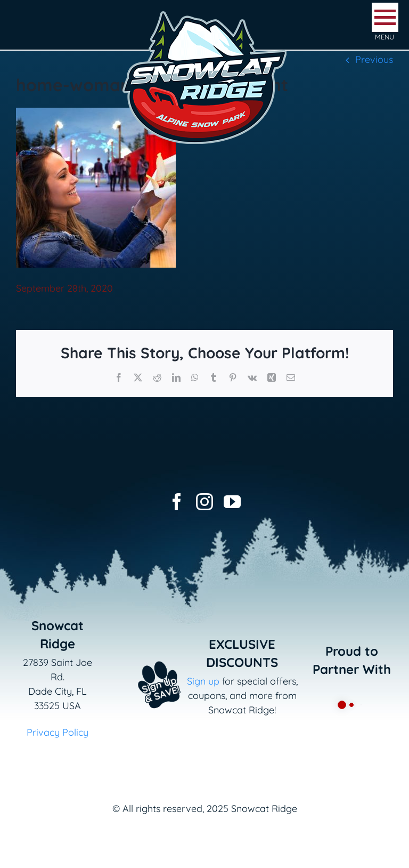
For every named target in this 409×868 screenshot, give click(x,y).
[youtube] (232, 502)
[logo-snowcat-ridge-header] (204, 13)
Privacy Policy (58, 732)
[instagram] (204, 502)
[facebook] (177, 502)
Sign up (203, 681)
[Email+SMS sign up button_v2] (148, 658)
